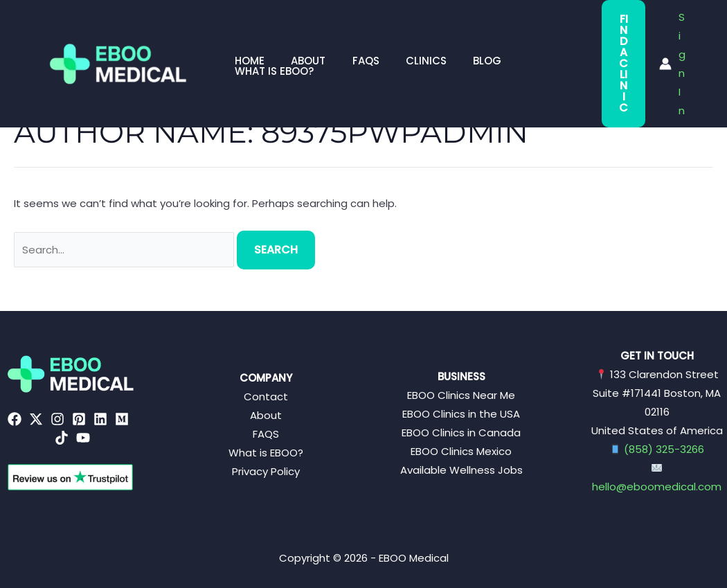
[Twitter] (36, 419)
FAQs (351, 38)
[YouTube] (83, 438)
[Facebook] (15, 419)
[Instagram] (57, 419)
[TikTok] (62, 438)
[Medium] (122, 419)
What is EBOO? (536, 38)
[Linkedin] (100, 419)
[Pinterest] (79, 419)
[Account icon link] (670, 37)
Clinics (406, 38)
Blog (461, 38)
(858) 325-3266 (664, 449)
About (300, 38)
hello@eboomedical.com (657, 487)
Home (247, 38)
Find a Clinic (610, 37)
